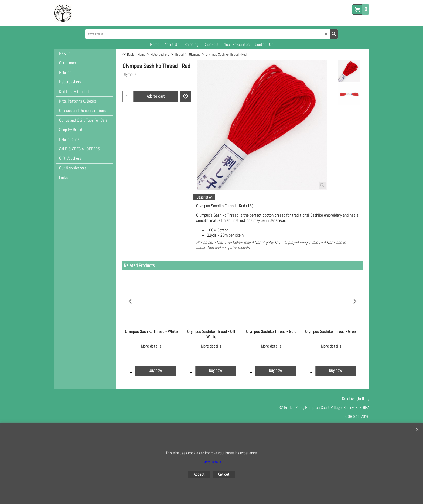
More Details (212, 462)
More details (151, 341)
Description (204, 197)
